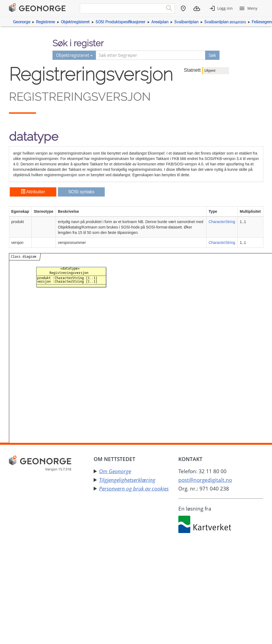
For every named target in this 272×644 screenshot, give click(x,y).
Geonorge (22, 22)
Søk (212, 55)
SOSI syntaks (81, 192)
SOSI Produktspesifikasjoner (120, 22)
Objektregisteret (75, 22)
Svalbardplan (186, 22)
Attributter (33, 192)
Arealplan (160, 22)
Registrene (45, 22)
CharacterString (222, 222)
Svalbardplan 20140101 (225, 22)
